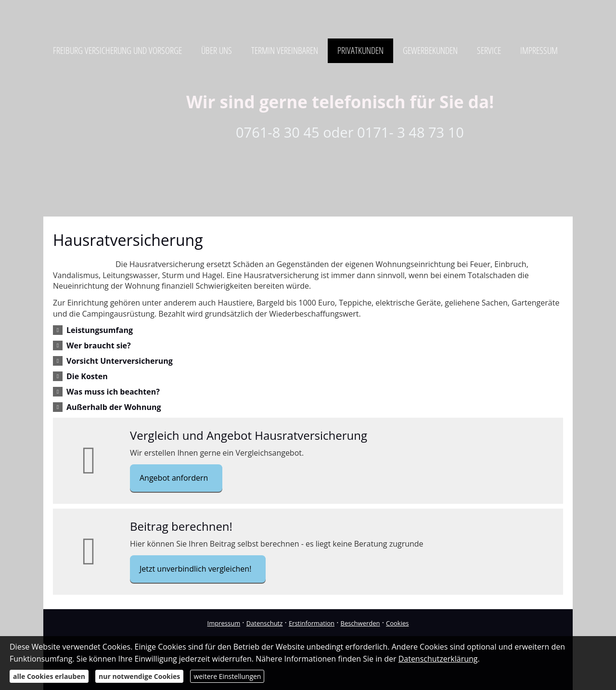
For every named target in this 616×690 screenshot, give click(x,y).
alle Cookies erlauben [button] (49, 676)
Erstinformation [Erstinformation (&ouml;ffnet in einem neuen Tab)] (312, 623)
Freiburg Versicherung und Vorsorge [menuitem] (117, 51)
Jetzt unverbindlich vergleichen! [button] (195, 569)
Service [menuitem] (489, 51)
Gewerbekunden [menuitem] (430, 51)
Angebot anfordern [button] (174, 478)
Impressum (224, 623)
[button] (100, 330)
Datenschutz (265, 623)
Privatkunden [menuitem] (360, 51)
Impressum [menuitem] (539, 51)
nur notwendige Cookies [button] (139, 676)
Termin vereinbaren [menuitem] (285, 51)
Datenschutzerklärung (438, 659)
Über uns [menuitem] (217, 51)
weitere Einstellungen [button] (227, 676)
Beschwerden (360, 623)
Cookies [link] (397, 623)
